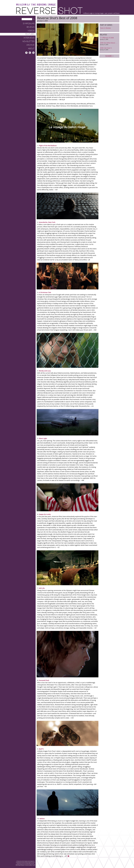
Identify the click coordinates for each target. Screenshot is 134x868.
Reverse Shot (49, 11)
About (31, 49)
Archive (30, 45)
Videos (31, 31)
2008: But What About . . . (109, 44)
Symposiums (29, 24)
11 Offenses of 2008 (109, 38)
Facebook (26, 53)
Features (30, 34)
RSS (33, 53)
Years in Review (105, 28)
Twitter (30, 53)
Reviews (31, 27)
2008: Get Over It (109, 49)
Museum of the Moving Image (36, 5)
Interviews (29, 38)
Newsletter (28, 41)
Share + (109, 56)
